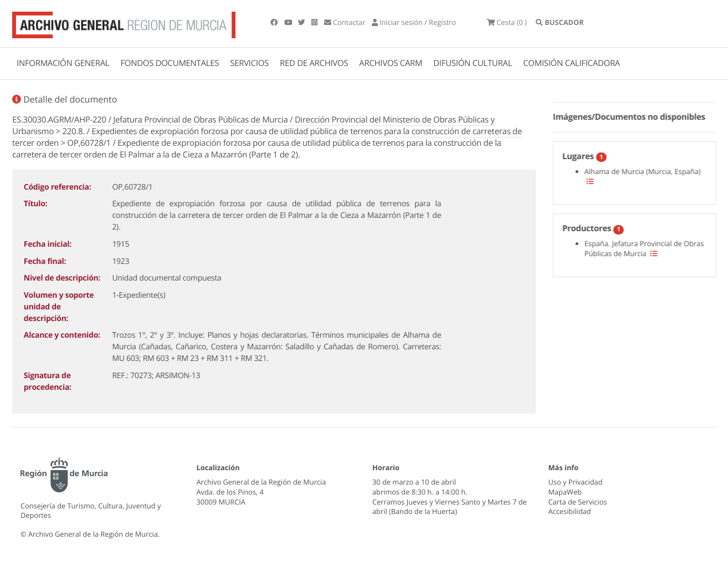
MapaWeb (565, 492)
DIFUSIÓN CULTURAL (473, 63)
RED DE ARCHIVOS (314, 63)
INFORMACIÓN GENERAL (63, 63)
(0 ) (507, 22)
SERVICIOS (249, 63)
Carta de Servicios (578, 502)
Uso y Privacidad (576, 482)
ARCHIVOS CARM (391, 63)
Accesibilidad (570, 511)
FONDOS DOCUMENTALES (170, 63)
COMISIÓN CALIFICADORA (571, 63)
